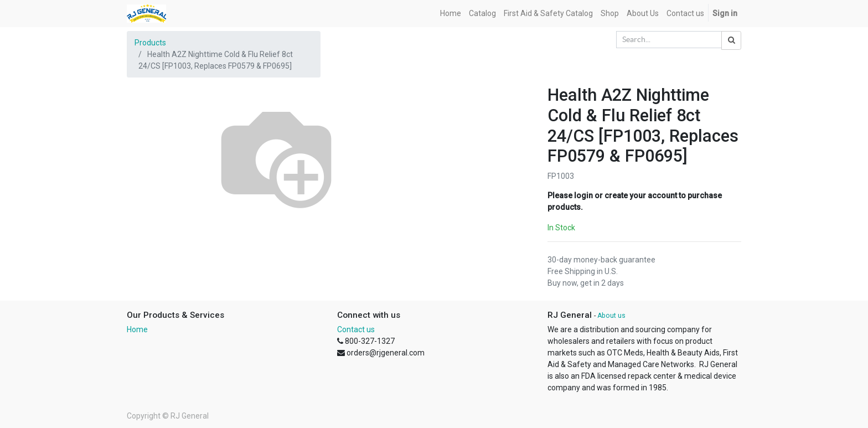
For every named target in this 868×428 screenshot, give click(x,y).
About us (611, 316)
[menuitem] (451, 14)
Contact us (356, 329)
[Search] (731, 40)
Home (137, 329)
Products (150, 43)
